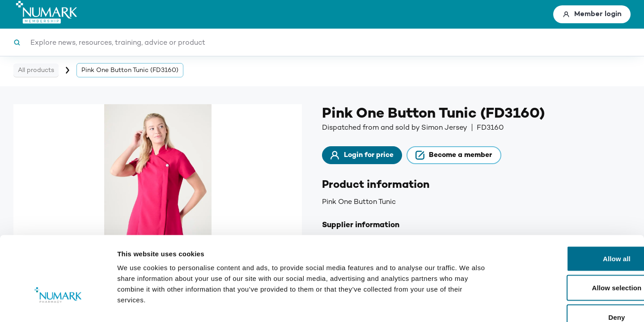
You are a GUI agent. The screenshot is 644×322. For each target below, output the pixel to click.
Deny (569, 263)
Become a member (471, 156)
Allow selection (570, 234)
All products (36, 70)
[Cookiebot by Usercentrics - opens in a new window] (58, 305)
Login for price (368, 156)
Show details (469, 304)
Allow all (569, 205)
